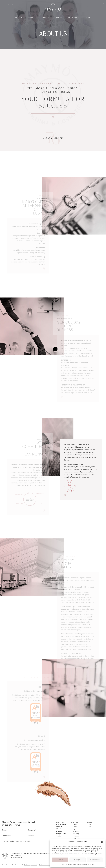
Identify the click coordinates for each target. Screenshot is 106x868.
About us (34, 17)
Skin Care (47, 17)
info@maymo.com (17, 858)
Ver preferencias (95, 860)
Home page (60, 822)
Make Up (59, 17)
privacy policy (27, 841)
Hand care (76, 838)
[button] (102, 842)
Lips (75, 829)
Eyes (90, 827)
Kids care (76, 836)
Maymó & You (20, 17)
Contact (88, 17)
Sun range (76, 834)
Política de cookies (67, 864)
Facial (75, 824)
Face (90, 824)
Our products (73, 17)
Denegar (77, 860)
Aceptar (60, 860)
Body (75, 827)
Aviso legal (91, 864)
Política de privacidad (80, 864)
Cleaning (76, 831)
